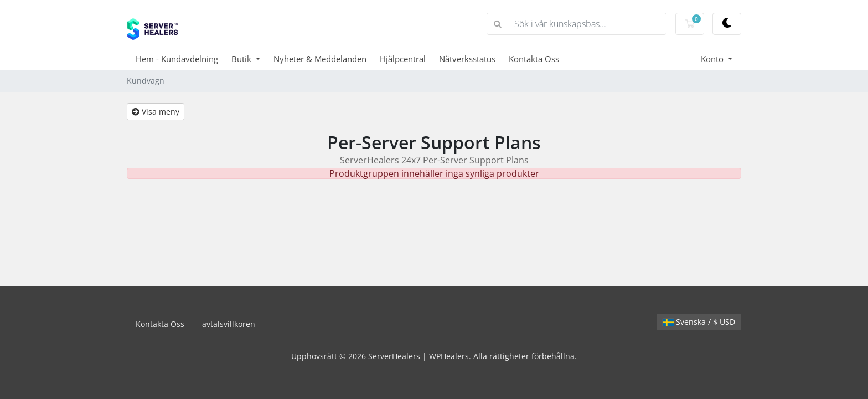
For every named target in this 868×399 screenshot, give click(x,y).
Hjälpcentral (403, 59)
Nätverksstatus (467, 59)
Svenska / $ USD (699, 322)
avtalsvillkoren (229, 324)
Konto (713, 59)
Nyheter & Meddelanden (320, 59)
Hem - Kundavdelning (177, 59)
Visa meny (156, 112)
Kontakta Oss (534, 59)
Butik (242, 59)
